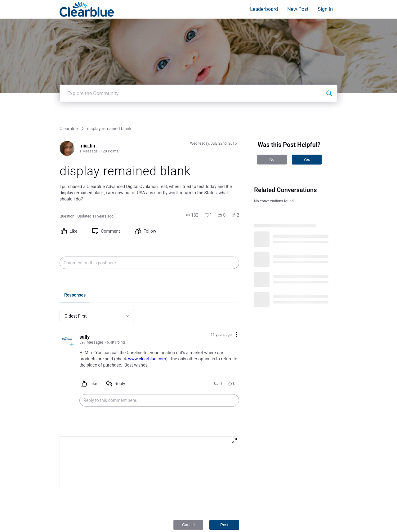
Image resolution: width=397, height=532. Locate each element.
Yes (307, 143)
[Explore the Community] (329, 77)
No (272, 143)
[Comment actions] (237, 319)
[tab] (75, 279)
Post (224, 509)
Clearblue (69, 112)
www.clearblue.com (147, 343)
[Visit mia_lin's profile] (67, 132)
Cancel (188, 509)
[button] (192, 199)
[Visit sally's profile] (67, 323)
